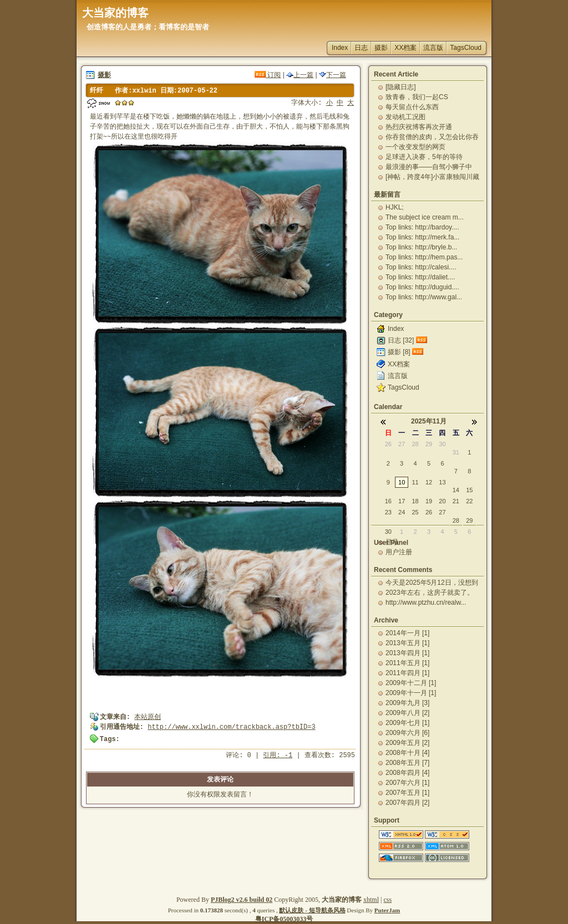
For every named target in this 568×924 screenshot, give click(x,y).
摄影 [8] (399, 352)
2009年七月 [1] (407, 723)
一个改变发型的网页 (415, 147)
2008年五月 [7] (407, 763)
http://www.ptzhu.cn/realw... (426, 603)
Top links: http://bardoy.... (422, 227)
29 (429, 444)
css (387, 900)
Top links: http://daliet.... (420, 277)
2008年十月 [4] (407, 753)
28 (415, 444)
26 (388, 444)
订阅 (268, 75)
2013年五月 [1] (407, 643)
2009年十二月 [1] (411, 683)
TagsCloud (466, 48)
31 (456, 452)
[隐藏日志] (401, 87)
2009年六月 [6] (407, 733)
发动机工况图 (405, 117)
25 (415, 512)
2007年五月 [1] (407, 793)
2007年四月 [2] (407, 803)
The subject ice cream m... (425, 217)
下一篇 (333, 75)
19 (429, 501)
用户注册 (399, 552)
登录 (392, 542)
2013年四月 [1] (407, 653)
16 (388, 501)
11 (415, 482)
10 (402, 482)
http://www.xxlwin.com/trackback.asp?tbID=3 (231, 727)
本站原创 (148, 717)
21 (456, 501)
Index (340, 48)
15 (469, 490)
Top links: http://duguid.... (422, 287)
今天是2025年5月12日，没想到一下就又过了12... (432, 583)
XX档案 (405, 48)
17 (402, 501)
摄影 (381, 48)
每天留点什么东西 (412, 107)
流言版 (433, 48)
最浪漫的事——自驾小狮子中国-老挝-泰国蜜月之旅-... (429, 167)
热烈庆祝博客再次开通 (419, 127)
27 (402, 444)
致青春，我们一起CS (417, 97)
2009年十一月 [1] (411, 693)
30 (442, 444)
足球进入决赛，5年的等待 (424, 157)
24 (402, 512)
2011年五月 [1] (407, 663)
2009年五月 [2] (407, 743)
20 (442, 501)
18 (415, 501)
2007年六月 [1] (407, 783)
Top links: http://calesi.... (421, 267)
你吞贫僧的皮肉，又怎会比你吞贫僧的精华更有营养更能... (432, 137)
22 (469, 501)
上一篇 (300, 75)
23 (388, 512)
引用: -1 (278, 755)
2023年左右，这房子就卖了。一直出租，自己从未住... (430, 593)
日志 (361, 48)
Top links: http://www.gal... (424, 297)
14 (456, 490)
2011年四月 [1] (407, 673)
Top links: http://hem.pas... (424, 257)
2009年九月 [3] (407, 703)
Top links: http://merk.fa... (422, 237)
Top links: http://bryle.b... (421, 247)
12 (429, 482)
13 (442, 482)
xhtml (371, 900)
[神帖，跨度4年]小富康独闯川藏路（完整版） (432, 177)
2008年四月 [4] (407, 773)
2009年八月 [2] (407, 713)
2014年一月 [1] (407, 633)
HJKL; (395, 207)
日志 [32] (401, 340)
